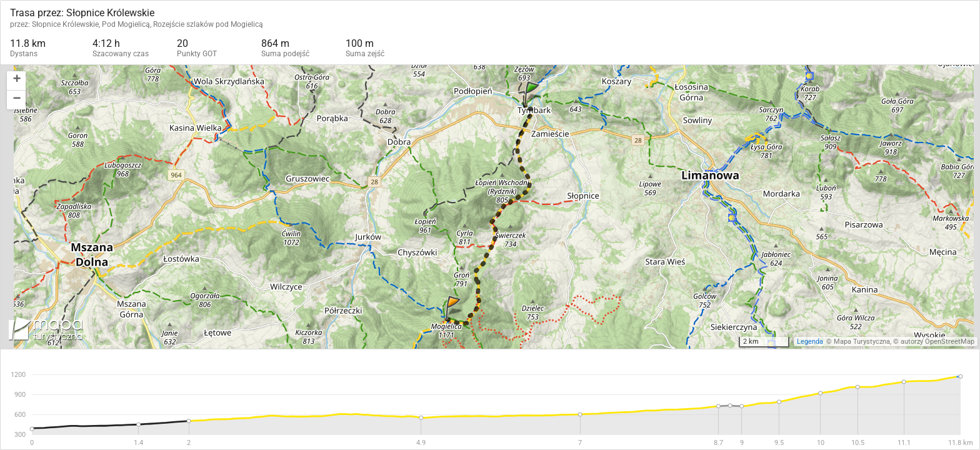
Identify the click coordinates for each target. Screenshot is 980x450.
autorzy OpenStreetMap (937, 342)
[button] (16, 81)
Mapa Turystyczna (862, 342)
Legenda (810, 342)
